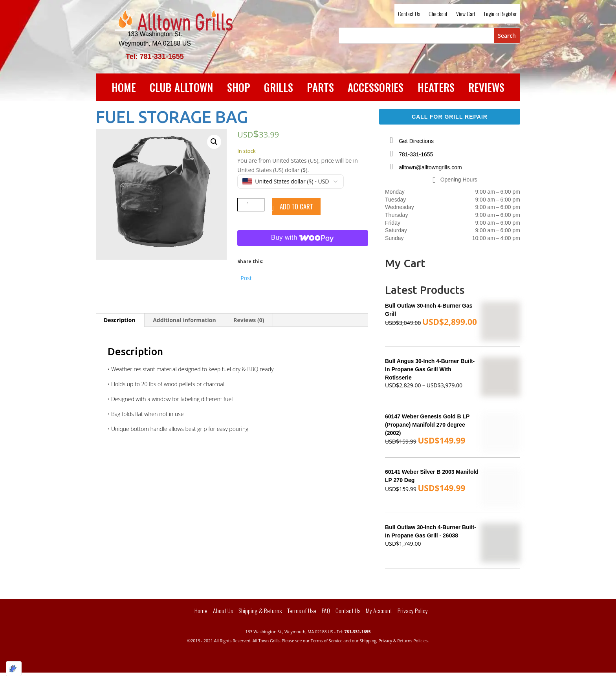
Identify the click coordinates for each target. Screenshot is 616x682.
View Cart (466, 14)
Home (124, 89)
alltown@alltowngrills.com (430, 167)
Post (246, 277)
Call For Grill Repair (450, 117)
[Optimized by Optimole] (14, 669)
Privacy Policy (413, 610)
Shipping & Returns (260, 610)
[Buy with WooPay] (303, 238)
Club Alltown (181, 89)
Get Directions (416, 141)
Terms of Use (302, 610)
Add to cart (296, 206)
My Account (379, 610)
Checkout (438, 14)
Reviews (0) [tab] (249, 320)
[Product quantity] (251, 205)
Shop (239, 89)
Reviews (486, 89)
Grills (279, 89)
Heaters (436, 89)
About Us (223, 610)
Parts (320, 89)
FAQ (326, 610)
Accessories (376, 89)
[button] (214, 142)
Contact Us (409, 14)
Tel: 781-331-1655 (155, 57)
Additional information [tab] (184, 320)
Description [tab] (120, 320)
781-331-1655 (416, 154)
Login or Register (500, 14)
